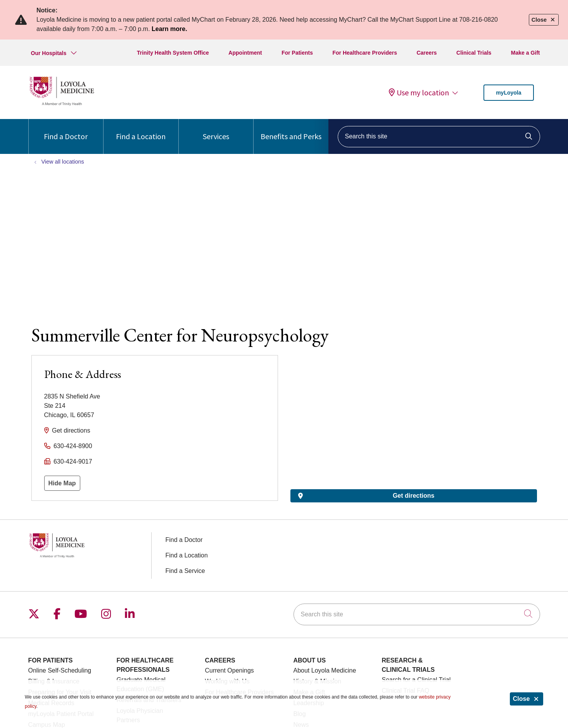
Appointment (245, 53)
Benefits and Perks (291, 130)
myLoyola (508, 93)
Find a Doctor (66, 130)
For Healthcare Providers (365, 53)
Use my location (419, 93)
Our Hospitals (49, 53)
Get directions (71, 430)
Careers (426, 53)
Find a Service (185, 571)
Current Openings (230, 670)
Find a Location (141, 130)
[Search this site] (439, 137)
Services (216, 130)
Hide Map (62, 483)
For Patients (297, 53)
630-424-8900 (73, 446)
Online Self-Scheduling (60, 670)
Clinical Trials (474, 53)
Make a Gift (526, 53)
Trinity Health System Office (173, 53)
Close (527, 699)
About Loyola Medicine (325, 670)
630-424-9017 (73, 461)
